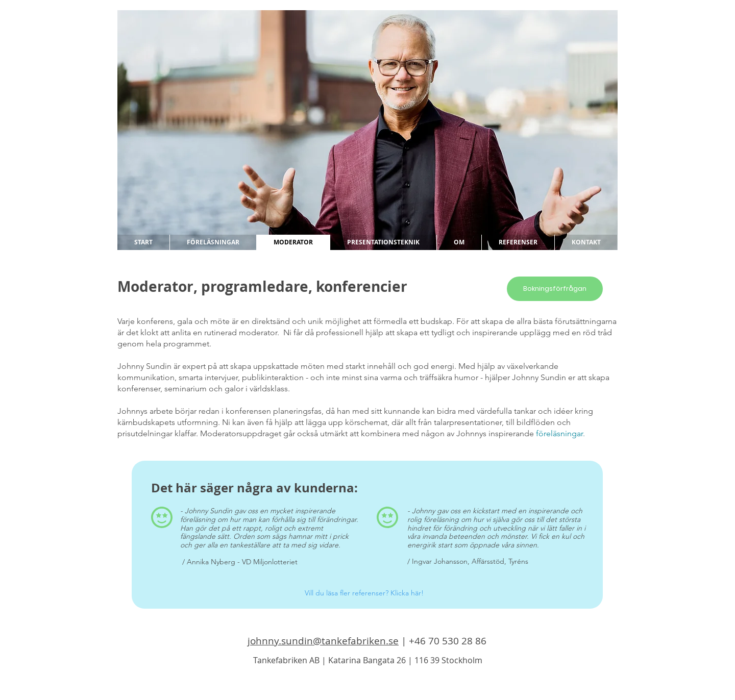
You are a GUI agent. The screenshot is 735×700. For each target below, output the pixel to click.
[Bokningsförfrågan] (555, 289)
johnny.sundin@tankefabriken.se (323, 641)
